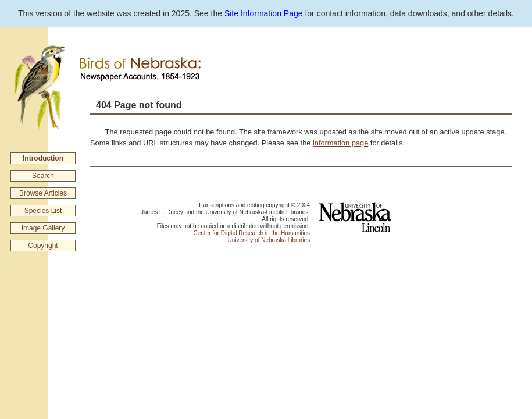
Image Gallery (43, 228)
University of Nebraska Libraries (269, 240)
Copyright (43, 246)
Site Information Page (264, 13)
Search (43, 176)
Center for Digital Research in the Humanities (251, 233)
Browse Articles (43, 193)
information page (340, 143)
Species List (43, 211)
